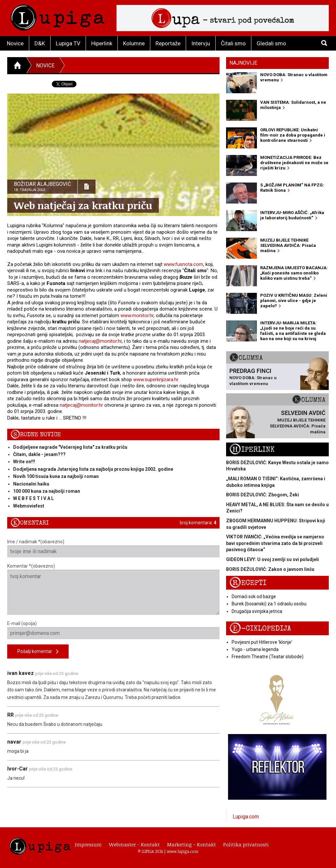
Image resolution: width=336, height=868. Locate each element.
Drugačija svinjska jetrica (257, 611)
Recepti (248, 583)
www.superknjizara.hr (156, 380)
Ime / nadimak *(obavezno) (113, 548)
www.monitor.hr (137, 315)
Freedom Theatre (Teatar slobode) (268, 657)
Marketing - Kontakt (191, 844)
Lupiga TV (68, 43)
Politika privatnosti (246, 844)
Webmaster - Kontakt (134, 844)
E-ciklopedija (260, 629)
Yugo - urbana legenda (255, 649)
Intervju (201, 43)
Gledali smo (271, 43)
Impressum (88, 844)
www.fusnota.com (183, 264)
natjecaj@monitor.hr (100, 341)
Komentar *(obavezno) (113, 589)
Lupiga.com (246, 817)
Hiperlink (102, 43)
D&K (40, 43)
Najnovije (243, 63)
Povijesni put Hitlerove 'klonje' (262, 642)
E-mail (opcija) (113, 630)
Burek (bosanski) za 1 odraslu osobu (269, 604)
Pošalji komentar (38, 652)
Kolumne (134, 43)
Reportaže (168, 43)
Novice (15, 43)
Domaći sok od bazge (254, 597)
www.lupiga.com (182, 851)
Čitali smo (233, 43)
